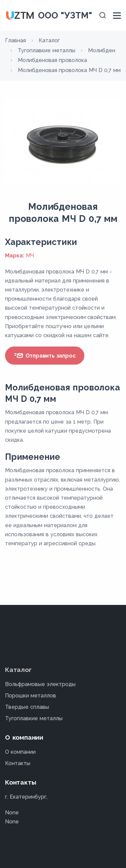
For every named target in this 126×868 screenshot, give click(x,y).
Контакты (18, 763)
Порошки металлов (31, 696)
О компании (20, 752)
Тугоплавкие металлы (34, 718)
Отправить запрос (45, 356)
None (12, 813)
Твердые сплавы (27, 707)
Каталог (18, 670)
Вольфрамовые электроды (40, 684)
